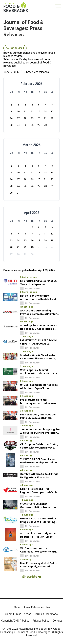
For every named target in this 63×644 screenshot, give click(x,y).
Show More (32, 577)
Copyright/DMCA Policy (15, 621)
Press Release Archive (37, 607)
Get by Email (15, 48)
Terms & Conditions (46, 614)
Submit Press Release (18, 614)
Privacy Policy (41, 621)
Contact (57, 621)
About (17, 607)
